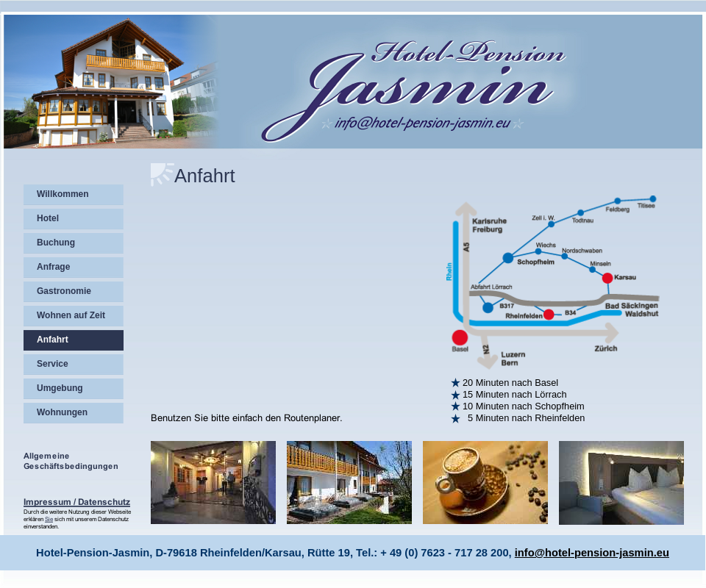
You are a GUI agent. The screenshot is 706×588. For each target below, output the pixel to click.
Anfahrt (205, 176)
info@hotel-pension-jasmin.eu (592, 553)
